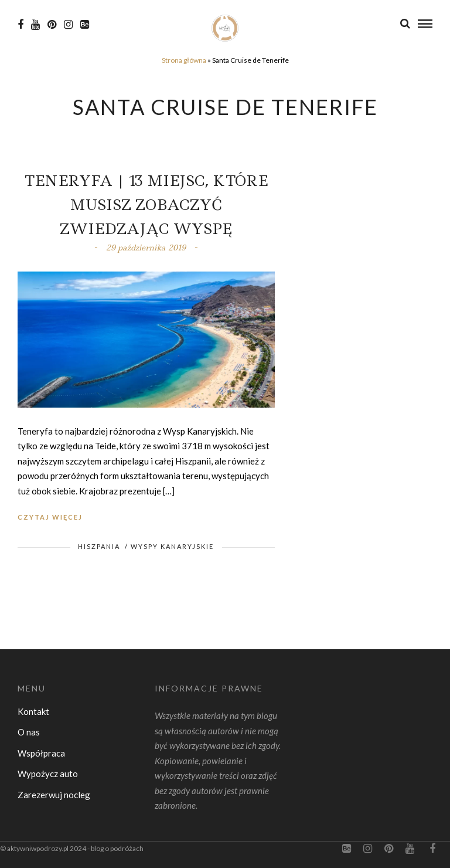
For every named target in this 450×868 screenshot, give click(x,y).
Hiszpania (99, 546)
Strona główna (184, 60)
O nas (29, 732)
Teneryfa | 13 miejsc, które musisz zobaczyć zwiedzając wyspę (146, 205)
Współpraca (41, 753)
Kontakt (33, 711)
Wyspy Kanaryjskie (172, 546)
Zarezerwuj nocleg (54, 795)
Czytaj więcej (50, 517)
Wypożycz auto (48, 774)
